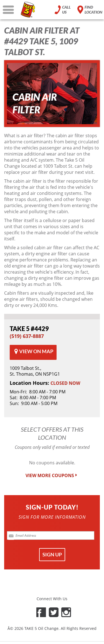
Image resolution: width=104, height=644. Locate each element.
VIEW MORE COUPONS (52, 476)
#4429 (29, 329)
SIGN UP (52, 554)
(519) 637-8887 (27, 336)
